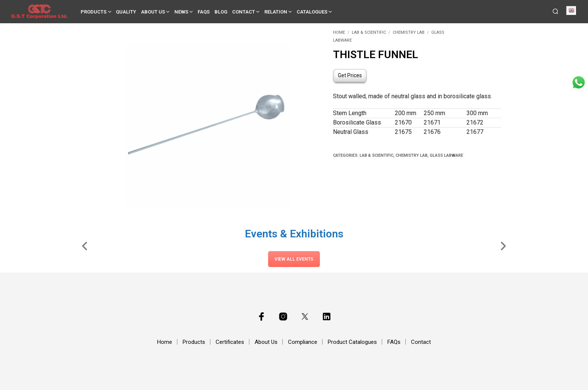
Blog (221, 12)
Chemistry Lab (409, 32)
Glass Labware (446, 155)
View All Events (294, 259)
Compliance (303, 342)
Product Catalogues (352, 342)
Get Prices (350, 75)
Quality (126, 12)
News (181, 12)
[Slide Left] (85, 246)
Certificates (230, 342)
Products (94, 12)
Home (339, 32)
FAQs (204, 12)
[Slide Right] (503, 246)
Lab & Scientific (369, 32)
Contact (244, 12)
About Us (153, 12)
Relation (276, 12)
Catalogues (312, 12)
